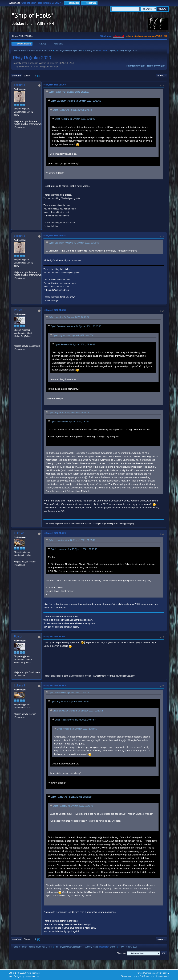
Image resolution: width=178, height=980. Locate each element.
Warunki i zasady (151, 973)
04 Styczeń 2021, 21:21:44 (55, 236)
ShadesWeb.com (32, 976)
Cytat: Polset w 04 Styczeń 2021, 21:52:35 (69, 693)
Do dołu (16, 76)
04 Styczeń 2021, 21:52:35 (55, 310)
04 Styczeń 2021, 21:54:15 (55, 533)
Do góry (17, 939)
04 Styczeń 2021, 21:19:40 (55, 85)
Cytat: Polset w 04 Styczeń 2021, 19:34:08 (75, 119)
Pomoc (140, 973)
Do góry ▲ (165, 973)
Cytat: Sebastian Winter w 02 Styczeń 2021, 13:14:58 (74, 243)
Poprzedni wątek (136, 66)
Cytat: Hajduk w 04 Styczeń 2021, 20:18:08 (69, 413)
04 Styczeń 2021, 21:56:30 (55, 685)
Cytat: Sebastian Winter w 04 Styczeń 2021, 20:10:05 (76, 101)
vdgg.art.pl (118, 36)
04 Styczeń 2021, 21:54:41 (55, 636)
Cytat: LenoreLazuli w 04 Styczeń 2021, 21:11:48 (72, 540)
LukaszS (20, 533)
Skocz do (121, 953)
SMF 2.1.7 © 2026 (17, 973)
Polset (18, 310)
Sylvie (113, 51)
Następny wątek (156, 66)
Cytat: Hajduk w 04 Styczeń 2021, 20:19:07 (69, 92)
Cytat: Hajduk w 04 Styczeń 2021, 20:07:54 (73, 110)
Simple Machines (33, 973)
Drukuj (161, 76)
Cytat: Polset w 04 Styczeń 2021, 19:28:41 (71, 422)
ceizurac (19, 85)
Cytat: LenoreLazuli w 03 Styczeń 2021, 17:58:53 (74, 549)
